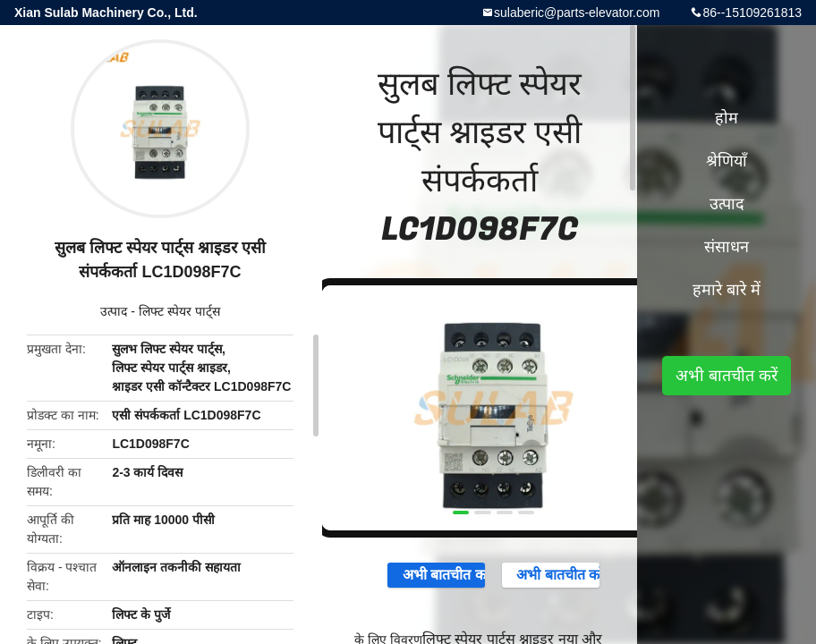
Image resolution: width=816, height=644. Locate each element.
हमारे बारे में (727, 290)
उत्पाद (114, 311)
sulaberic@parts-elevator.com (577, 13)
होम (727, 118)
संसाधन (727, 247)
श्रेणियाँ (727, 161)
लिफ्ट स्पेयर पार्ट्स (179, 311)
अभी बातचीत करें (436, 574)
